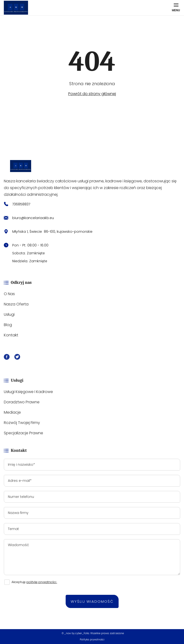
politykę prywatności (42, 582)
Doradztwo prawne (22, 402)
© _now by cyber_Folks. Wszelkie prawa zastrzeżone (92, 633)
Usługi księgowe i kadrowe (28, 392)
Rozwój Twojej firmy (22, 423)
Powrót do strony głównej (92, 94)
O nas (9, 294)
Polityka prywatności (92, 640)
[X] (17, 358)
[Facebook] (7, 358)
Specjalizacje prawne (23, 433)
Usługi (9, 314)
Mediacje (12, 412)
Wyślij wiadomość (92, 601)
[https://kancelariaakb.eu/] (92, 166)
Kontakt (11, 335)
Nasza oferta (16, 304)
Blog (8, 325)
